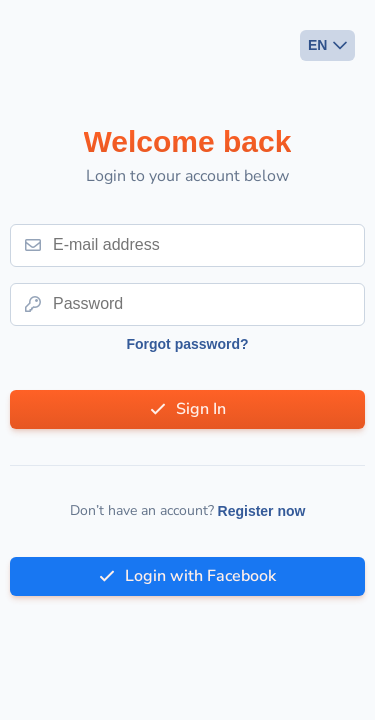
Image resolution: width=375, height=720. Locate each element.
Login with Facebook (200, 576)
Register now (262, 511)
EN (317, 45)
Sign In (201, 409)
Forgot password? (187, 344)
